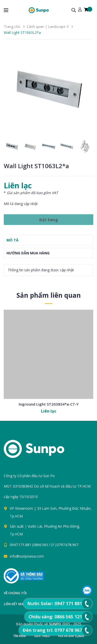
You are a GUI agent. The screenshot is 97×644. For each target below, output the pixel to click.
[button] (87, 92)
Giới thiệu (42, 636)
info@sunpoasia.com (27, 556)
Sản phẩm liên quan (49, 295)
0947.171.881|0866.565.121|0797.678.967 (44, 545)
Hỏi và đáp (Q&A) (71, 636)
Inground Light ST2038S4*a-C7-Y (49, 404)
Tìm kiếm (19, 636)
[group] (48, 92)
